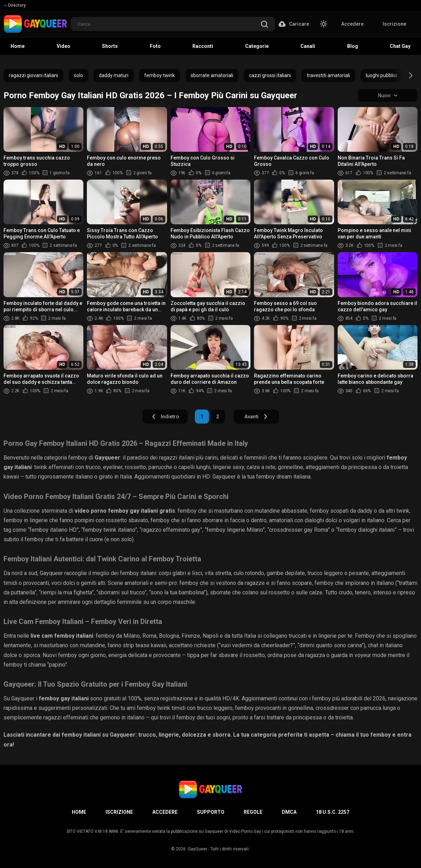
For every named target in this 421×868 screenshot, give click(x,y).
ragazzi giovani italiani (33, 75)
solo (78, 75)
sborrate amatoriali (212, 75)
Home (79, 812)
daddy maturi (114, 75)
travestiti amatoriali (328, 75)
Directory (15, 5)
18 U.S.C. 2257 (333, 812)
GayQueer (197, 849)
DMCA (289, 812)
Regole (253, 812)
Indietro (165, 417)
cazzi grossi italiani (270, 75)
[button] (404, 75)
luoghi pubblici (381, 75)
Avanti (256, 417)
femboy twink (160, 75)
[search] (264, 25)
